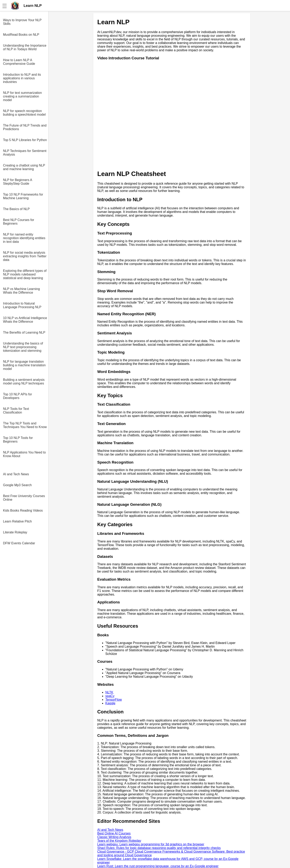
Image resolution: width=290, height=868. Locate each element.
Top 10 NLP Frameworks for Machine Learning (23, 196)
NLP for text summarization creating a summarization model (22, 96)
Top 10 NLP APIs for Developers (18, 396)
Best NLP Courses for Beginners (19, 222)
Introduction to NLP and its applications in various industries (22, 78)
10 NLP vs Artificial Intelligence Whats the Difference (25, 320)
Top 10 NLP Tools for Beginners (18, 440)
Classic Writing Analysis (114, 837)
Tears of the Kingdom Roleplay (119, 841)
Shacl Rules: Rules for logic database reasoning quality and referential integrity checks (159, 848)
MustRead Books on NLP (21, 35)
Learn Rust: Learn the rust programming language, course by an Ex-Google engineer (158, 866)
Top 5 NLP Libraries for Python (25, 140)
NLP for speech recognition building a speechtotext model (24, 113)
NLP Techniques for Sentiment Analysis (25, 153)
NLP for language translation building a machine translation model (24, 365)
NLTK (109, 692)
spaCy (110, 696)
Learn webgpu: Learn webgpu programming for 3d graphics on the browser (151, 844)
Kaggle (110, 703)
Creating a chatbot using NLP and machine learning (24, 167)
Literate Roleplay (15, 532)
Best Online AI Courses (114, 833)
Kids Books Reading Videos (23, 510)
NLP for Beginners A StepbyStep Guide (18, 182)
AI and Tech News (16, 474)
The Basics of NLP (16, 209)
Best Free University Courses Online (24, 498)
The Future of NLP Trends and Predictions (25, 127)
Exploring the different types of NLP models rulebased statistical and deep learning (25, 274)
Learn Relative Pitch (17, 521)
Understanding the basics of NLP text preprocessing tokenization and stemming (23, 347)
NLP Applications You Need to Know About (24, 454)
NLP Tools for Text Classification (16, 411)
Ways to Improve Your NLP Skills (22, 22)
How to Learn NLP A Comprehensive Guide (19, 62)
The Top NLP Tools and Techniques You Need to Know (25, 425)
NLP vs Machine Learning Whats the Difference (21, 291)
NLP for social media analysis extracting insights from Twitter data (25, 256)
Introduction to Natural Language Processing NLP (22, 305)
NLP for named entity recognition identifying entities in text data (24, 238)
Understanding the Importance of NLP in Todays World (25, 47)
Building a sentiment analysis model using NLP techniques (24, 382)
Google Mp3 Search (17, 485)
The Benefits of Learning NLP (24, 332)
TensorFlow (114, 700)
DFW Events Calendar (19, 543)
